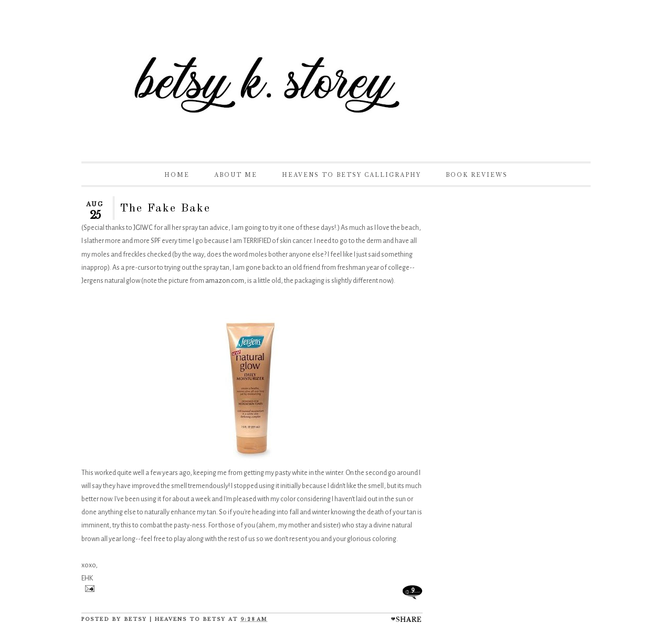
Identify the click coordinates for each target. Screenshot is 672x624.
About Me (236, 175)
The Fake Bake (165, 208)
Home (177, 175)
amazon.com (225, 281)
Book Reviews (477, 175)
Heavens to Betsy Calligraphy (351, 175)
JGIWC (143, 228)
